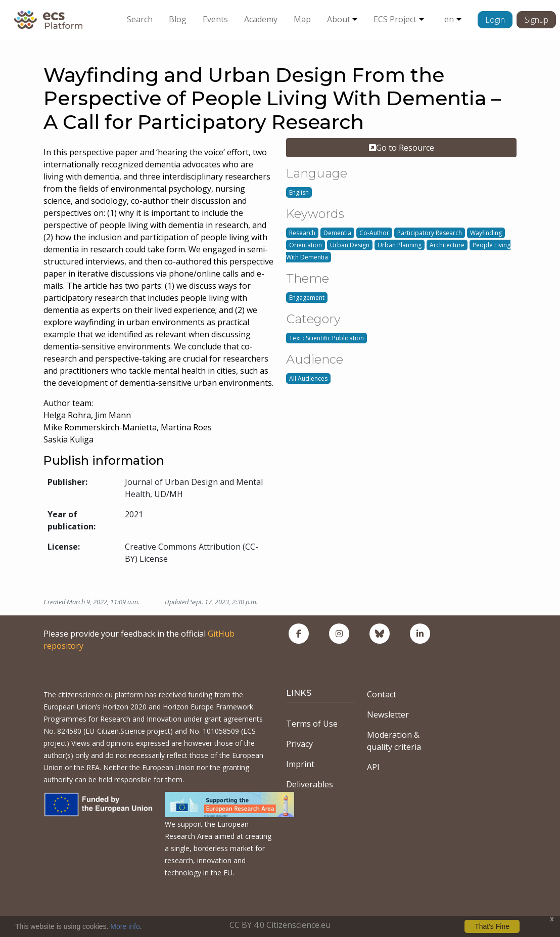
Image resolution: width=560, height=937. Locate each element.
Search (140, 19)
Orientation (306, 245)
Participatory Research (430, 233)
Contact (382, 694)
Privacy (299, 744)
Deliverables (310, 784)
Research (302, 233)
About (339, 19)
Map (302, 19)
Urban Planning (400, 245)
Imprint (300, 764)
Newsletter (388, 715)
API (373, 767)
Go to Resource (402, 148)
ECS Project (395, 19)
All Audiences (308, 378)
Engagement (307, 298)
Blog (178, 19)
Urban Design (350, 245)
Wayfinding (486, 233)
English (299, 192)
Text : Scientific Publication (326, 338)
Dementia (337, 233)
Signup (536, 20)
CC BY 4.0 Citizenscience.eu (280, 925)
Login (495, 20)
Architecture (447, 245)
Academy (261, 19)
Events (215, 19)
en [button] (449, 19)
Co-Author (374, 233)
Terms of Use (312, 724)
